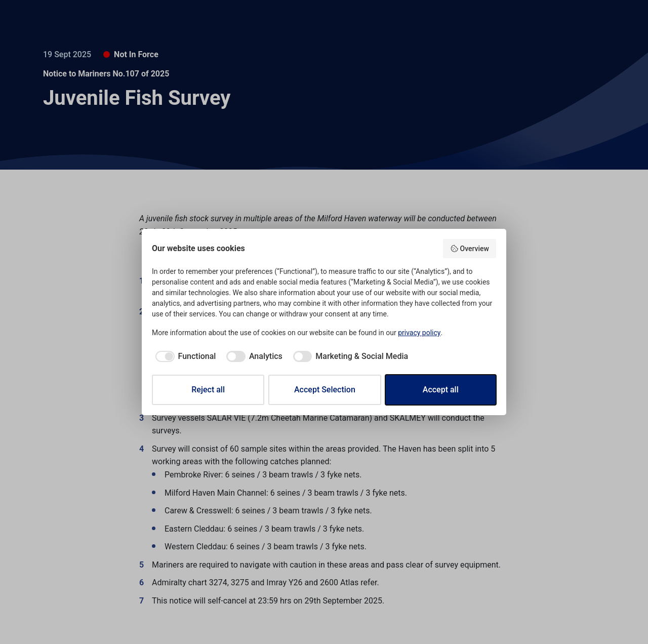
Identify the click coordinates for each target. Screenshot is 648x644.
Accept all (441, 390)
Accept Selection (325, 390)
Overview (470, 249)
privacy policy (419, 333)
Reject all (208, 390)
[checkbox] (184, 356)
